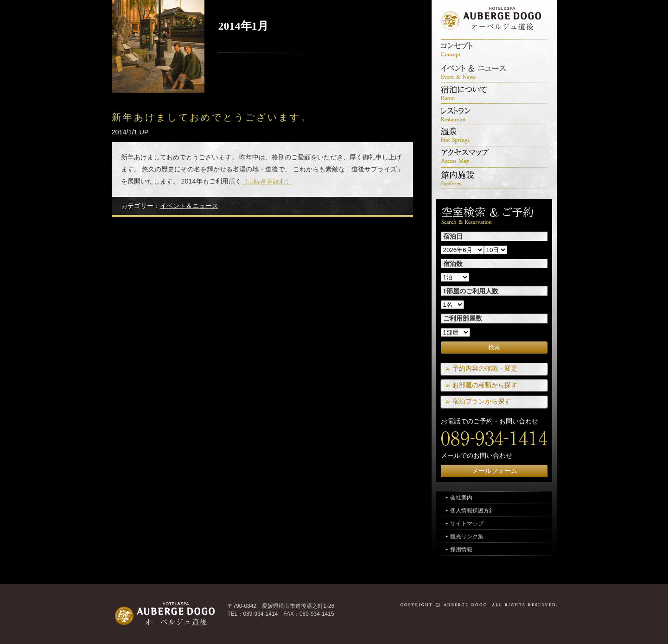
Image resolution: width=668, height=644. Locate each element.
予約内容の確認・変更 (485, 368)
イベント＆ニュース (189, 206)
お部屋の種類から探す (485, 385)
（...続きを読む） (267, 181)
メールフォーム (495, 471)
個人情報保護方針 (472, 511)
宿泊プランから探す (482, 401)
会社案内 (461, 498)
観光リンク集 (467, 537)
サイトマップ (467, 524)
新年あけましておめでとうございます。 (212, 117)
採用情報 (461, 549)
